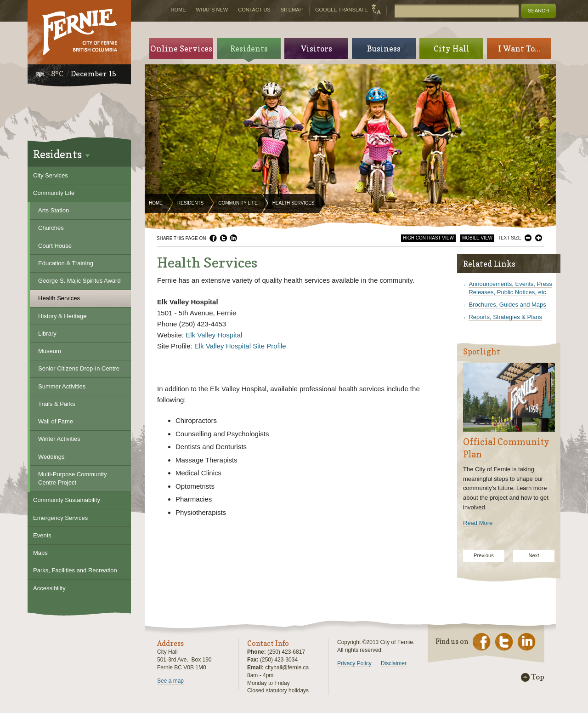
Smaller (528, 238)
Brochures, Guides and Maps (507, 305)
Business (384, 48)
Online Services (181, 48)
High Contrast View (428, 238)
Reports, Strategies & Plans (505, 317)
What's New (212, 10)
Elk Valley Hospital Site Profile (240, 346)
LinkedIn (233, 238)
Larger (539, 238)
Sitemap (292, 10)
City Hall (452, 48)
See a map (170, 681)
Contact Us (254, 10)
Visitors (317, 48)
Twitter (223, 238)
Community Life (238, 203)
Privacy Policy (354, 663)
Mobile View (477, 238)
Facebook (213, 238)
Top (538, 677)
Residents (190, 203)
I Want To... (519, 48)
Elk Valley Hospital (214, 335)
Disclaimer (394, 663)
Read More (478, 523)
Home (156, 203)
